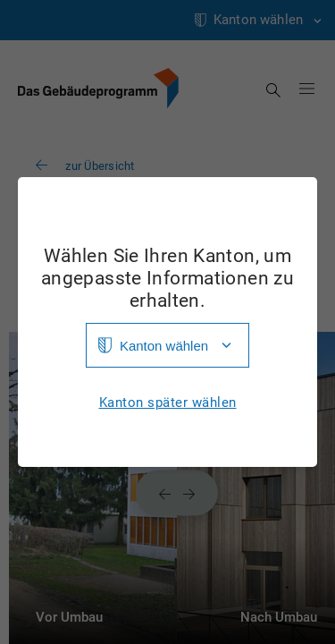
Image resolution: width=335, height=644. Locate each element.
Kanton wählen (164, 346)
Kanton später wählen (168, 403)
